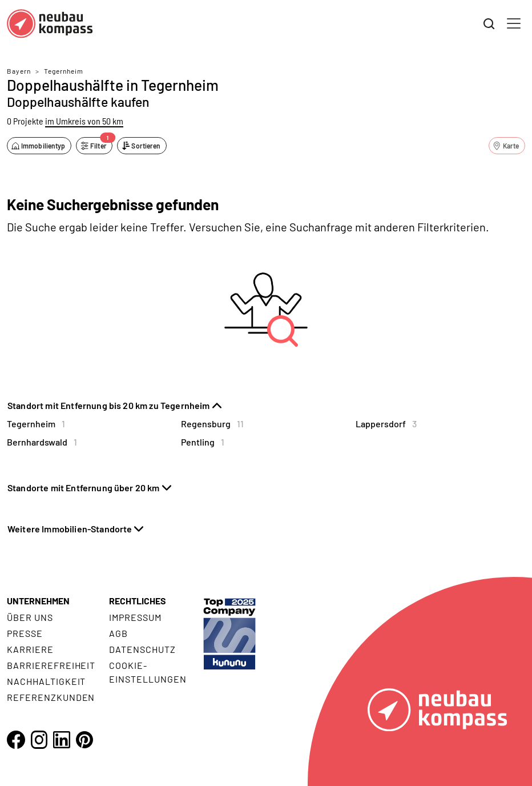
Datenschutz (142, 649)
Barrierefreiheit (51, 665)
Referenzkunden (51, 697)
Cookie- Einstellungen (148, 672)
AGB (118, 633)
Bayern (19, 71)
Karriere (30, 649)
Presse (25, 633)
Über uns (30, 617)
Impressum (135, 617)
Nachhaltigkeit (46, 681)
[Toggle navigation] (514, 23)
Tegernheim (64, 71)
